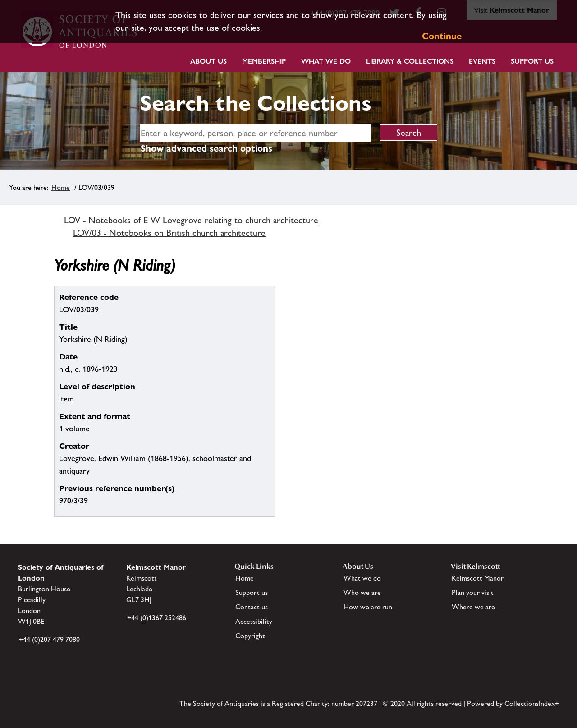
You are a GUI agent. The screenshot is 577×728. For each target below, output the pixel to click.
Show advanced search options (206, 148)
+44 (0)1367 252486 (157, 618)
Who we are (362, 592)
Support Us (532, 61)
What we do (326, 61)
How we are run (368, 607)
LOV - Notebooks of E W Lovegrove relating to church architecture (191, 220)
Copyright (250, 636)
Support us (252, 592)
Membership (264, 61)
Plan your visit (473, 592)
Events (482, 61)
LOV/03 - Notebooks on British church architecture (169, 233)
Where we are (473, 607)
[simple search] (255, 133)
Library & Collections (410, 61)
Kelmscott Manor (478, 578)
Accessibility (254, 621)
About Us (208, 61)
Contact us (252, 607)
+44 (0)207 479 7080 (49, 639)
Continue (442, 36)
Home (61, 187)
